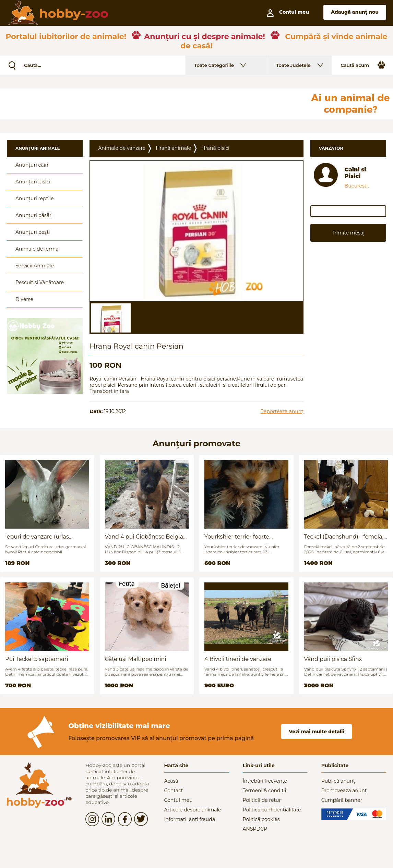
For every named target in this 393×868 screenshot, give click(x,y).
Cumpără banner (342, 800)
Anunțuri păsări (34, 215)
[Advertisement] (166, 104)
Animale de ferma (37, 249)
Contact (173, 791)
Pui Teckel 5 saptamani (37, 659)
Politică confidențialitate (272, 810)
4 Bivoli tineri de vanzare (238, 659)
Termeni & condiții (265, 791)
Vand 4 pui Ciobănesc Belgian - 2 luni (146, 537)
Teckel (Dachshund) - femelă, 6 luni (344, 537)
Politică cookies (261, 819)
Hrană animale (173, 148)
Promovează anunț (344, 791)
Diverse (24, 299)
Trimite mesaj (348, 233)
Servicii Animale (35, 266)
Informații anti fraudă (189, 819)
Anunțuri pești (33, 232)
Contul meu (178, 800)
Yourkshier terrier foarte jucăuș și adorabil (237, 537)
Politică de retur (262, 800)
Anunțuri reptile (34, 198)
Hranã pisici (215, 148)
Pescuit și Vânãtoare (40, 282)
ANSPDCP (255, 829)
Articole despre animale (192, 810)
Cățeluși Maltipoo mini (136, 659)
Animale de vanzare (122, 148)
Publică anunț (338, 781)
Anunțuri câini (33, 165)
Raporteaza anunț (282, 411)
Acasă (171, 781)
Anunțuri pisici (33, 182)
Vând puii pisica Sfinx (333, 659)
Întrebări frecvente (265, 781)
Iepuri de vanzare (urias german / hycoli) (37, 537)
